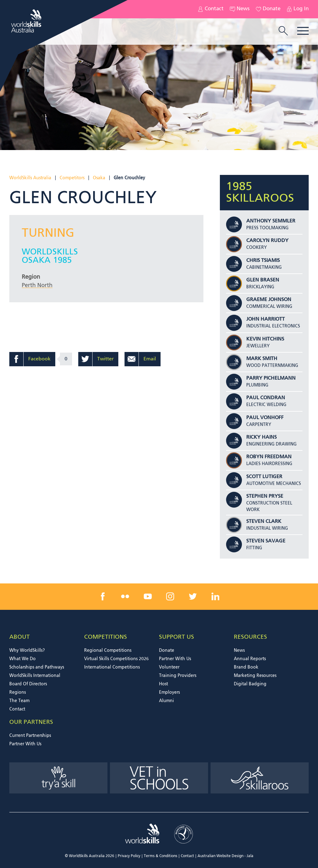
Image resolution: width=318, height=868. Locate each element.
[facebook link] (103, 596)
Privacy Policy (129, 856)
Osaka (99, 178)
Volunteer (169, 667)
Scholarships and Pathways (37, 667)
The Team (19, 701)
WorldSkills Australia (30, 178)
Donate (268, 9)
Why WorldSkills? (27, 651)
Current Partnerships (30, 736)
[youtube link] (148, 596)
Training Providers (178, 676)
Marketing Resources (255, 676)
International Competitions (112, 667)
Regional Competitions (108, 651)
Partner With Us (175, 659)
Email (150, 359)
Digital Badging (250, 684)
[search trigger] (283, 31)
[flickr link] (125, 596)
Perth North (37, 286)
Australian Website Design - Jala (225, 856)
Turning (48, 233)
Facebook (39, 359)
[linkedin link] (215, 596)
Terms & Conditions (161, 856)
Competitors (72, 178)
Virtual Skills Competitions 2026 (116, 659)
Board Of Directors (28, 684)
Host (164, 684)
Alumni (166, 701)
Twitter (105, 359)
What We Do (23, 659)
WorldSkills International (35, 676)
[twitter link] (193, 596)
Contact (211, 9)
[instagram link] (170, 596)
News (240, 9)
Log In (298, 9)
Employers (169, 692)
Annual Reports (250, 659)
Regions (18, 692)
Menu (303, 31)
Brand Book (246, 667)
